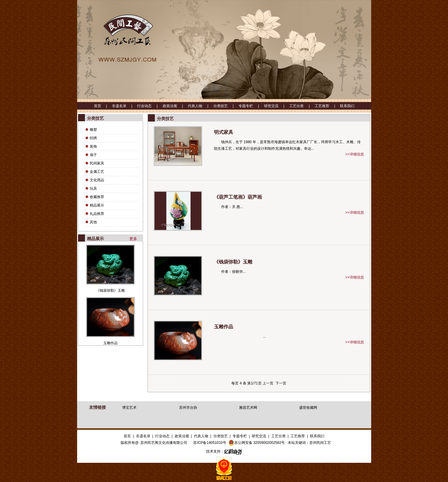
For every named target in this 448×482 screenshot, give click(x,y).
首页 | (103, 106)
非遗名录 (143, 436)
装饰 (93, 146)
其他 (93, 222)
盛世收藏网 (308, 408)
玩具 (93, 188)
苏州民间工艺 (320, 443)
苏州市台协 (188, 408)
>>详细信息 (354, 154)
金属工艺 (97, 172)
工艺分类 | (302, 106)
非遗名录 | (125, 106)
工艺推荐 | (327, 106)
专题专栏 (240, 436)
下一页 (281, 383)
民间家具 (97, 163)
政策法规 (182, 436)
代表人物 (201, 436)
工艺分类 (278, 436)
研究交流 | (277, 106)
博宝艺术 (129, 408)
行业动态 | (150, 106)
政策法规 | (175, 106)
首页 (127, 436)
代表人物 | (200, 106)
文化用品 (97, 180)
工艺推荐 (298, 436)
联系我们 (347, 106)
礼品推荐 (97, 214)
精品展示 (97, 205)
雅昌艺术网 (248, 408)
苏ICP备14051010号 (210, 443)
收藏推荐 (97, 197)
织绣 (93, 138)
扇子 (93, 155)
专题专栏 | (251, 106)
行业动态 (162, 436)
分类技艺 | (226, 106)
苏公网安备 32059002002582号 (257, 443)
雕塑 (93, 130)
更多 (133, 239)
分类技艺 (221, 436)
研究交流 (259, 436)
